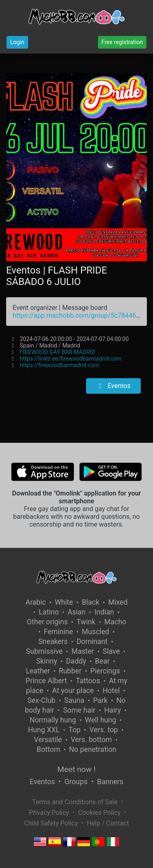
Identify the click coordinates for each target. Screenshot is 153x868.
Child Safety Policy (51, 823)
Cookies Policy (99, 813)
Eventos (113, 386)
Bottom (49, 749)
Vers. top (104, 730)
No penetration (93, 749)
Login (17, 42)
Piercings (105, 671)
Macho (115, 622)
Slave (111, 651)
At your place (73, 691)
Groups (76, 782)
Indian (104, 612)
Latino (49, 612)
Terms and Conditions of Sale (75, 802)
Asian (77, 612)
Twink (86, 622)
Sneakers (53, 641)
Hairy (112, 710)
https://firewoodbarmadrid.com (60, 365)
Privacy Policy (49, 813)
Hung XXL (44, 730)
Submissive (44, 651)
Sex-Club (41, 700)
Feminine (58, 632)
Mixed (118, 602)
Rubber (70, 671)
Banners (110, 782)
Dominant (92, 641)
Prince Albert (46, 681)
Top (75, 730)
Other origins (47, 622)
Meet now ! (77, 769)
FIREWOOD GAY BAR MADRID (58, 352)
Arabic (35, 602)
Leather (38, 671)
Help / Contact (108, 823)
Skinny (47, 661)
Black (91, 602)
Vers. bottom (91, 740)
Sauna (74, 700)
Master (83, 651)
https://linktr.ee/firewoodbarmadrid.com (71, 359)
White (64, 602)
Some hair (79, 710)
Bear (102, 661)
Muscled (96, 632)
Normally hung (53, 720)
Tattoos (88, 681)
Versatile (48, 740)
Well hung (101, 720)
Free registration (122, 42)
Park (100, 700)
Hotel (111, 691)
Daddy (76, 661)
